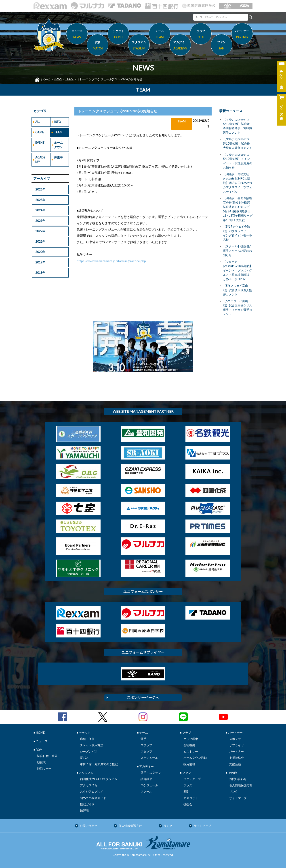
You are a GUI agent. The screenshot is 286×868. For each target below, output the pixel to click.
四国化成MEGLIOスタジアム (99, 779)
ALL (38, 122)
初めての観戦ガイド (93, 798)
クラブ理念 (191, 739)
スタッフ (146, 745)
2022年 (40, 231)
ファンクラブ (192, 779)
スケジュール (149, 758)
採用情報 (189, 764)
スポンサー (237, 739)
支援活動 (235, 764)
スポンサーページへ (143, 697)
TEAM (69, 79)
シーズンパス (89, 751)
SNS (186, 791)
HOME (46, 80)
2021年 (40, 242)
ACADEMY (40, 160)
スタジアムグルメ (92, 791)
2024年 (40, 210)
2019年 (40, 262)
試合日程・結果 (47, 756)
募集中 (58, 157)
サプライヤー (238, 745)
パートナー (237, 751)
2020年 (40, 252)
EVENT (40, 143)
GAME (40, 132)
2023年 (40, 221)
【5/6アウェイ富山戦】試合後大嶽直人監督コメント (238, 290)
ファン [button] (222, 46)
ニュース (77, 35)
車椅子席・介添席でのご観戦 (99, 764)
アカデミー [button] (180, 46)
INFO (58, 122)
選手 (143, 739)
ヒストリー (191, 751)
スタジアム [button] (139, 46)
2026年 (40, 189)
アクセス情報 (89, 785)
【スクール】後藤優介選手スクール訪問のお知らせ (238, 251)
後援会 (188, 804)
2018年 (40, 273)
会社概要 (189, 745)
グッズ (188, 785)
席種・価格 (87, 739)
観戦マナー (44, 769)
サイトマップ (238, 798)
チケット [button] (118, 35)
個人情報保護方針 (241, 785)
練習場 (84, 810)
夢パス (84, 758)
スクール (146, 791)
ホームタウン (58, 145)
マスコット (191, 798)
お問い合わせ (238, 779)
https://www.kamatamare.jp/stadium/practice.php (111, 261)
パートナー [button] (242, 35)
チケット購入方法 (92, 745)
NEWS (58, 79)
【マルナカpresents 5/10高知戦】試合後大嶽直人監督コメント (238, 143)
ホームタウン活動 (195, 758)
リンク (234, 791)
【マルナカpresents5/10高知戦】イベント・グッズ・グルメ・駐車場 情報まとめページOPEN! (238, 270)
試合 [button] (98, 46)
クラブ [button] (201, 35)
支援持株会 (237, 758)
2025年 (40, 200)
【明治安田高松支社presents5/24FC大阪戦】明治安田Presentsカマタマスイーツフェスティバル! (238, 183)
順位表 (41, 762)
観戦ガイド (87, 804)
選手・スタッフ (151, 773)
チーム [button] (160, 35)
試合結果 (146, 779)
